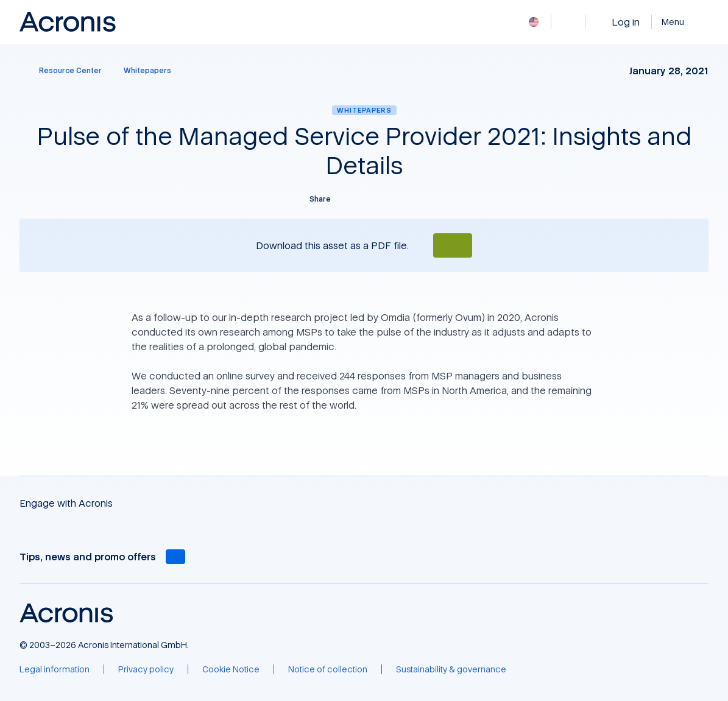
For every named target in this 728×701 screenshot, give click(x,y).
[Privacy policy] (146, 669)
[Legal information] (55, 669)
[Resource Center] (63, 71)
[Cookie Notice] (231, 669)
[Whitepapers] (147, 71)
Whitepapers (364, 110)
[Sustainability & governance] (451, 669)
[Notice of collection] (328, 669)
